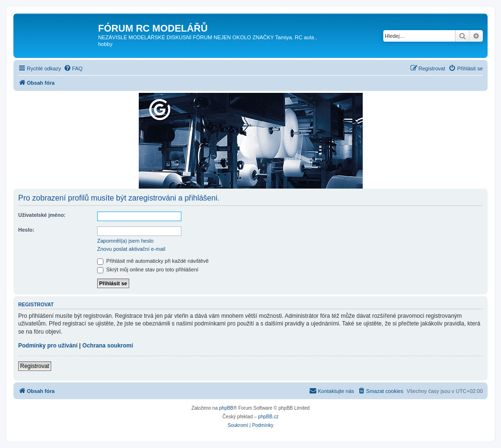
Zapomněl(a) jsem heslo (125, 241)
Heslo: (26, 230)
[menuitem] (73, 68)
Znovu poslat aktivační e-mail (131, 249)
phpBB (226, 408)
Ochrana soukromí (108, 346)
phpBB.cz (268, 417)
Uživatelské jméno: (42, 215)
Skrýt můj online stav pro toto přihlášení (148, 269)
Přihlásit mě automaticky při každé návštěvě (153, 261)
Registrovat (35, 366)
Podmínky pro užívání (48, 346)
